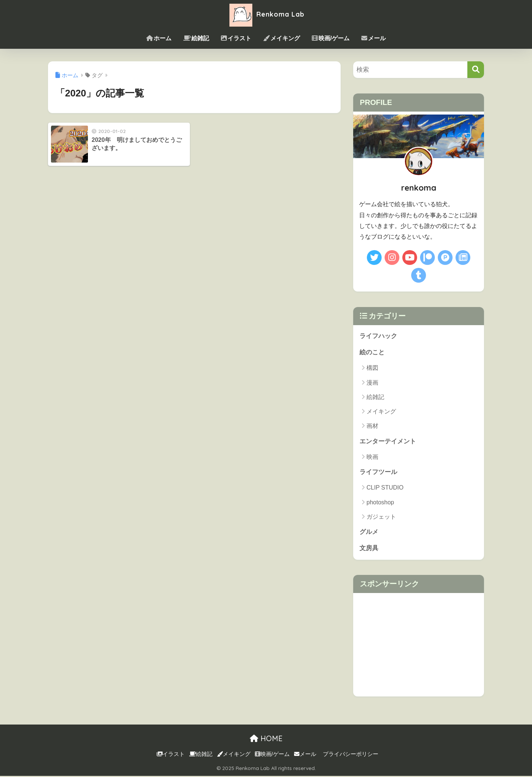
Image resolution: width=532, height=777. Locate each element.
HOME (266, 739)
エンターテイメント (388, 442)
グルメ (369, 533)
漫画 (372, 383)
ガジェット (381, 517)
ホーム (159, 38)
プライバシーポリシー (351, 755)
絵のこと (372, 353)
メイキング (282, 38)
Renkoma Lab (266, 14)
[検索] (476, 70)
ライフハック (378, 336)
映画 (372, 457)
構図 (372, 368)
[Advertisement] (419, 646)
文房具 (369, 549)
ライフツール (378, 473)
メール (374, 38)
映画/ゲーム (331, 38)
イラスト (236, 38)
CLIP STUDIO (385, 488)
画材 (372, 426)
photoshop (380, 503)
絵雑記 (196, 38)
